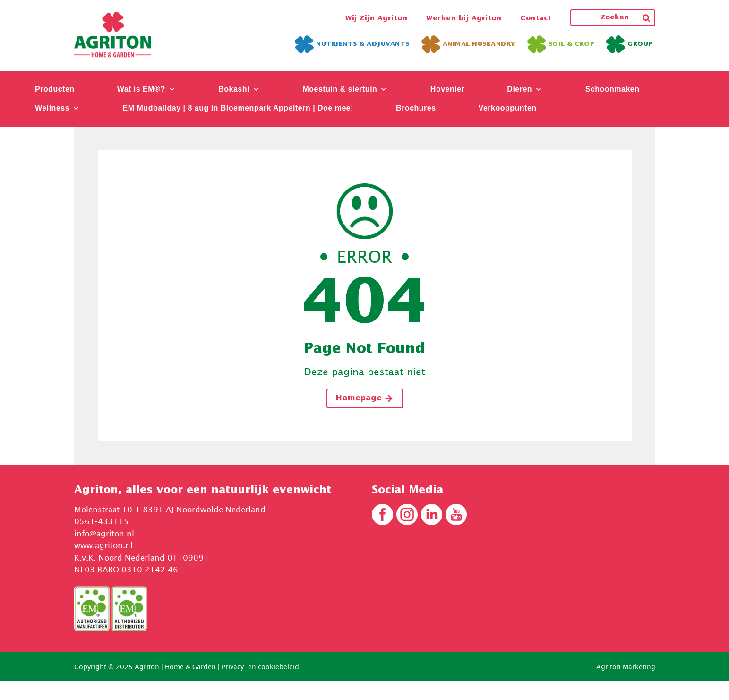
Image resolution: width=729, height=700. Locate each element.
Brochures (416, 108)
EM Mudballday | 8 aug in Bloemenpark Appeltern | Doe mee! (238, 108)
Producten (55, 89)
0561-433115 (102, 521)
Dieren (525, 89)
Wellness (58, 108)
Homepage (365, 398)
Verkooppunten (508, 108)
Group (630, 44)
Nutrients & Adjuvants (352, 44)
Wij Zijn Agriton (376, 18)
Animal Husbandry (468, 44)
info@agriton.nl (104, 534)
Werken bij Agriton (464, 18)
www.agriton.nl (103, 545)
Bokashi (239, 89)
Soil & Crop (561, 44)
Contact (536, 18)
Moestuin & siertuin (345, 89)
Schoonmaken (613, 89)
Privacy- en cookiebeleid (260, 667)
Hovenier (447, 89)
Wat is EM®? (147, 89)
